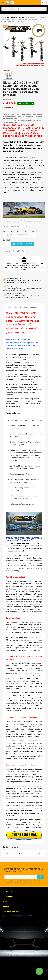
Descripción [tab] (12, 307)
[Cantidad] (5, 244)
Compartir (13, 251)
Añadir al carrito (22, 244)
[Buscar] (24, 9)
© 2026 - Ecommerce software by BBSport (17, 915)
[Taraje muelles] (19, 235)
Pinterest (23, 251)
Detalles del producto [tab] (29, 307)
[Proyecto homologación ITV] (17, 226)
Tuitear (18, 251)
